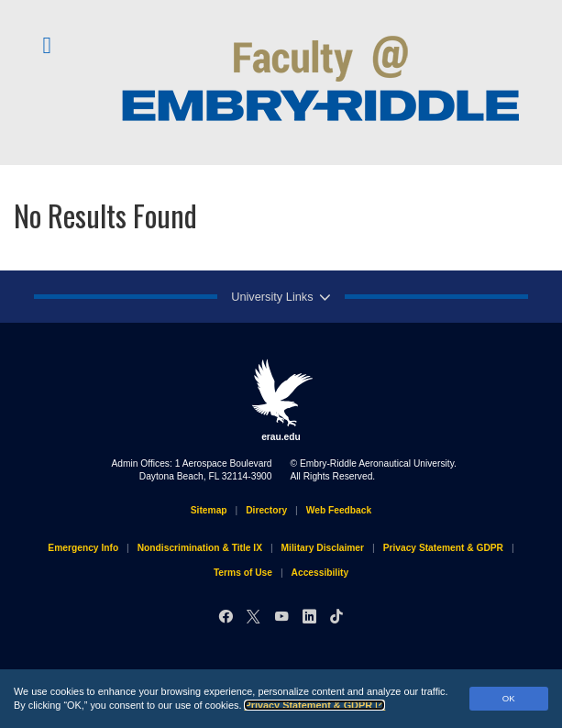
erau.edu (281, 400)
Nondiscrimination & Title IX (200, 548)
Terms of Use (243, 573)
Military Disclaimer (323, 548)
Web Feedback (339, 510)
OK (509, 698)
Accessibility (320, 573)
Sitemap (209, 510)
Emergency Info (83, 548)
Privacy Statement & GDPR (314, 705)
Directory (266, 510)
